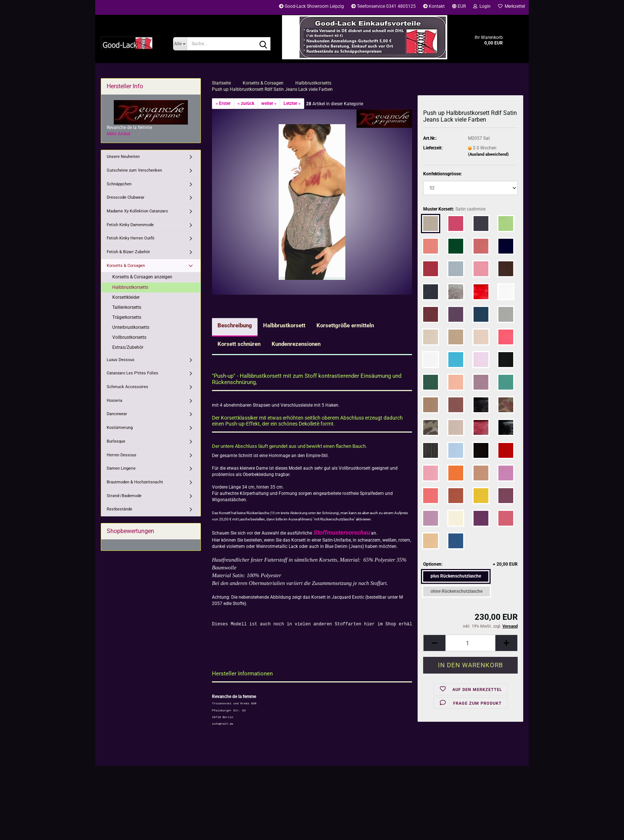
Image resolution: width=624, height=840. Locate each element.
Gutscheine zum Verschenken (134, 170)
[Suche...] (180, 44)
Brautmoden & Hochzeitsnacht (135, 482)
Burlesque (116, 441)
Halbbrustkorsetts (130, 287)
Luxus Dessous (121, 360)
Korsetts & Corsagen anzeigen (142, 277)
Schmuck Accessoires (127, 387)
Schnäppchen (119, 184)
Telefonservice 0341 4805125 (384, 6)
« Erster (223, 103)
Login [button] (482, 6)
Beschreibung (235, 325)
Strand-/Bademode (124, 496)
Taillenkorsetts (127, 307)
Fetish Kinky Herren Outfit (131, 238)
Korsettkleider (126, 297)
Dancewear (117, 414)
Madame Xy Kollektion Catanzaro (137, 211)
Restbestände (120, 509)
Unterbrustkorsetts (131, 327)
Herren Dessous (122, 455)
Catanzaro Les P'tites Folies (132, 373)
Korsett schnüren (239, 344)
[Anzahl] (470, 643)
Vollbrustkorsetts (129, 337)
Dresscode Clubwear (126, 197)
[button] (459, 7)
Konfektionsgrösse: (442, 174)
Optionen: (470, 564)
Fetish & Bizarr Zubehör (128, 252)
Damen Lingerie (121, 468)
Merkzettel (512, 6)
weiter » (269, 103)
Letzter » (292, 103)
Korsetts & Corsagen (126, 266)
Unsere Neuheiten (123, 157)
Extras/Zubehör (128, 347)
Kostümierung (120, 428)
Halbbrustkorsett (284, 325)
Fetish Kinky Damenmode (130, 225)
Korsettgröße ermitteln (345, 325)
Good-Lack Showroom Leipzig (311, 6)
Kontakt (434, 6)
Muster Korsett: (454, 209)
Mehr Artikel (119, 134)
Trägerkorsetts (127, 317)
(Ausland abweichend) (488, 154)
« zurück (246, 103)
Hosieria (114, 401)
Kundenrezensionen (296, 344)
